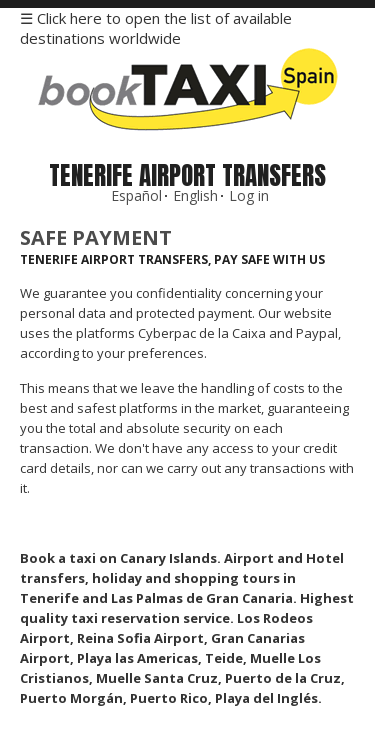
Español (136, 195)
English (195, 195)
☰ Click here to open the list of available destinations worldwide (156, 28)
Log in (249, 195)
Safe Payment (96, 237)
